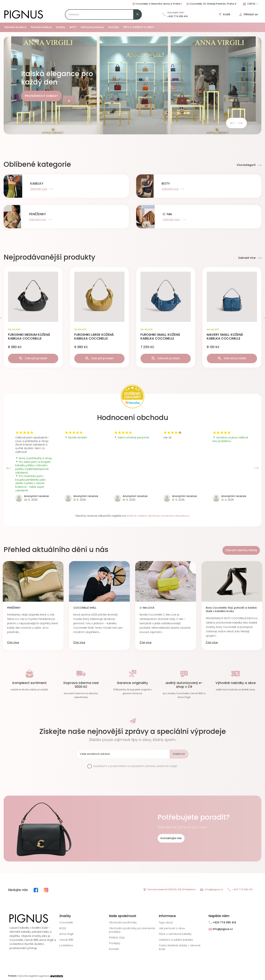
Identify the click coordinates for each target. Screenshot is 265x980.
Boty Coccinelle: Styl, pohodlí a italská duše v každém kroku (231, 610)
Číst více (13, 643)
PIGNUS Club (117, 938)
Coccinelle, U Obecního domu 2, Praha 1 (157, 4)
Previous (233, 123)
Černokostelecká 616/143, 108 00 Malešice (169, 890)
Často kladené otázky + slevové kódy (180, 947)
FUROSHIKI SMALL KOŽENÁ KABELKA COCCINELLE (160, 337)
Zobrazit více (250, 258)
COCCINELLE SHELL (85, 608)
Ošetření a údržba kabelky (176, 940)
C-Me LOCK (147, 608)
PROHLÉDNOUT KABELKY (41, 96)
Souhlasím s (135, 766)
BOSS (63, 928)
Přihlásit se (248, 14)
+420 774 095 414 (177, 16)
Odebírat (179, 754)
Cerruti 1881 (66, 940)
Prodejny (115, 943)
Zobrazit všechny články (241, 550)
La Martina (66, 945)
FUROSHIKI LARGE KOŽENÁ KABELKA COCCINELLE (94, 337)
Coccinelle (66, 922)
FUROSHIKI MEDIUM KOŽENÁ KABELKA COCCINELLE (29, 337)
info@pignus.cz (212, 890)
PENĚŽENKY (14, 608)
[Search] (103, 14)
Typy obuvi (166, 922)
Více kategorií (249, 165)
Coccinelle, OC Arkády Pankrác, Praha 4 (211, 4)
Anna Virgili (66, 934)
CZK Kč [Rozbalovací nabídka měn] (251, 4)
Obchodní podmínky (123, 922)
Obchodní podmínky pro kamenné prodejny (132, 930)
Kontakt (114, 949)
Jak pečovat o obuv (172, 928)
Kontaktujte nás (171, 838)
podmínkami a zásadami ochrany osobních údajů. (144, 766)
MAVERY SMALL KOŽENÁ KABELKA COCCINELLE (225, 337)
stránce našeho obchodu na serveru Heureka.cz (158, 516)
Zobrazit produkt (33, 358)
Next (240, 123)
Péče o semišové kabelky (175, 934)
